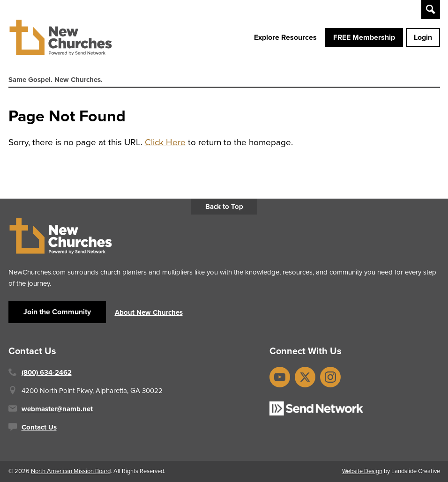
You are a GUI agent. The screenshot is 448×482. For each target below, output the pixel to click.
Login (423, 37)
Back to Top (224, 207)
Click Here (165, 142)
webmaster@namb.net (57, 409)
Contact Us (39, 427)
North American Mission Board (71, 471)
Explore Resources (285, 37)
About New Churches (149, 312)
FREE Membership (364, 37)
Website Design (362, 471)
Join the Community (57, 312)
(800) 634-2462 (47, 372)
